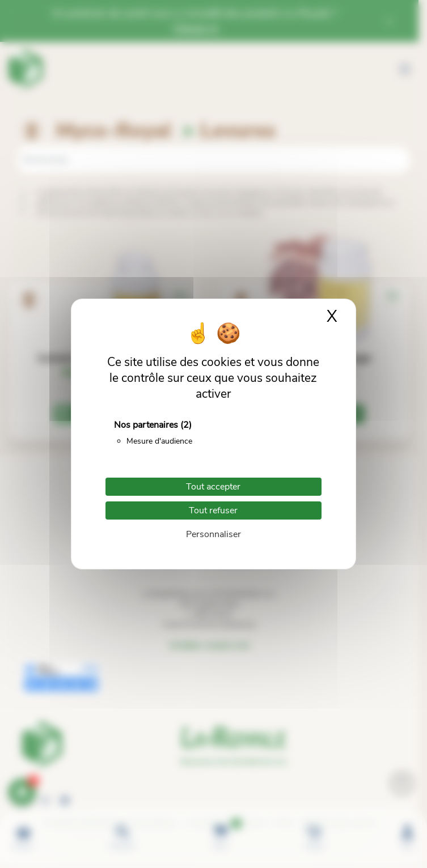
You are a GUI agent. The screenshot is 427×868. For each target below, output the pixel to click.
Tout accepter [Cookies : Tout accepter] (213, 487)
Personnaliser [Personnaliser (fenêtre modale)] (214, 534)
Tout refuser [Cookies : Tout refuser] (213, 510)
